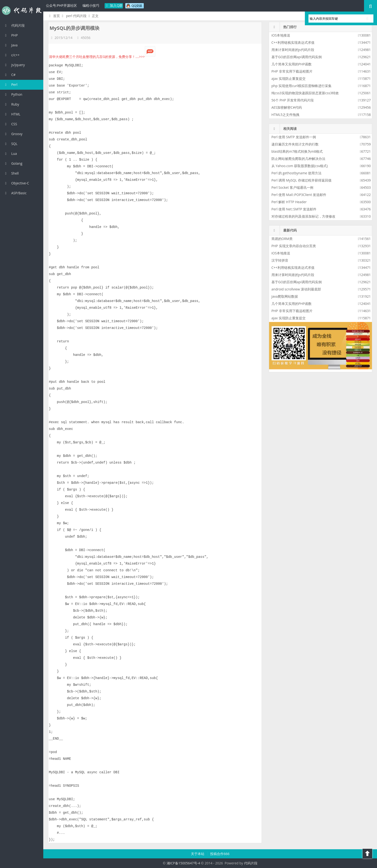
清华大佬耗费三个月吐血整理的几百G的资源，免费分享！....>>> (102, 57)
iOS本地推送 (281, 35)
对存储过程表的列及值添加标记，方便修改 (303, 216)
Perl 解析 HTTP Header (289, 202)
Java (11, 45)
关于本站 (198, 854)
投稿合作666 (220, 854)
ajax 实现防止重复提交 (289, 79)
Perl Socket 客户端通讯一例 (292, 187)
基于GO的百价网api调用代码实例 (297, 57)
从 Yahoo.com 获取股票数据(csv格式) (300, 166)
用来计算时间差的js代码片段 (293, 50)
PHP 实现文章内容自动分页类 (294, 246)
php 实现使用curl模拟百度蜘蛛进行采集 (302, 86)
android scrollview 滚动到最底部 (296, 289)
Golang (13, 163)
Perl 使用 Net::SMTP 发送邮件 (294, 209)
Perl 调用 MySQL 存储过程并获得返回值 (302, 180)
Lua (10, 154)
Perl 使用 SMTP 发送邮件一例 (294, 137)
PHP (11, 35)
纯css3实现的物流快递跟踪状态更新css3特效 (305, 93)
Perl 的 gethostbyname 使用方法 (296, 173)
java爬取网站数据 (285, 296)
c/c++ (12, 55)
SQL (11, 144)
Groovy (13, 134)
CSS (10, 124)
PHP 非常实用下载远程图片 (292, 71)
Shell (11, 173)
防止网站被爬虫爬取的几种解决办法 (298, 159)
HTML (12, 114)
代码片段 (22, 11)
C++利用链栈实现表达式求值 (293, 42)
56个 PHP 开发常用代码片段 (293, 100)
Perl (10, 85)
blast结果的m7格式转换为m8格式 (297, 151)
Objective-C (16, 183)
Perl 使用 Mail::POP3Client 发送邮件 (299, 195)
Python (13, 94)
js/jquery (14, 65)
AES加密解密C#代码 (287, 107)
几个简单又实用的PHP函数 (292, 64)
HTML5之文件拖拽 (285, 115)
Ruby (11, 104)
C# (10, 75)
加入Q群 (114, 5)
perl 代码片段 (76, 16)
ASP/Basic (15, 193)
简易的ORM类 (282, 239)
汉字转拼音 (280, 260)
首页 (54, 16)
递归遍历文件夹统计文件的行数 (295, 144)
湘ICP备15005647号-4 (183, 863)
